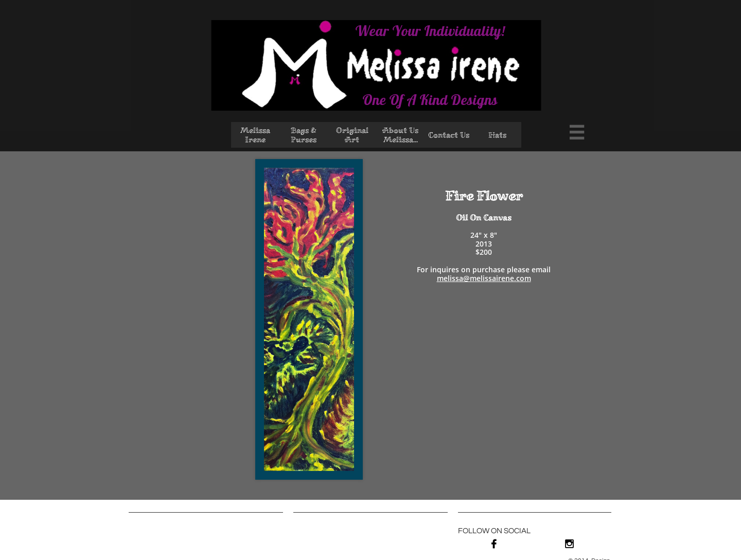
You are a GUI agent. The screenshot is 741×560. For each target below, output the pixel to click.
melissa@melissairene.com (484, 278)
